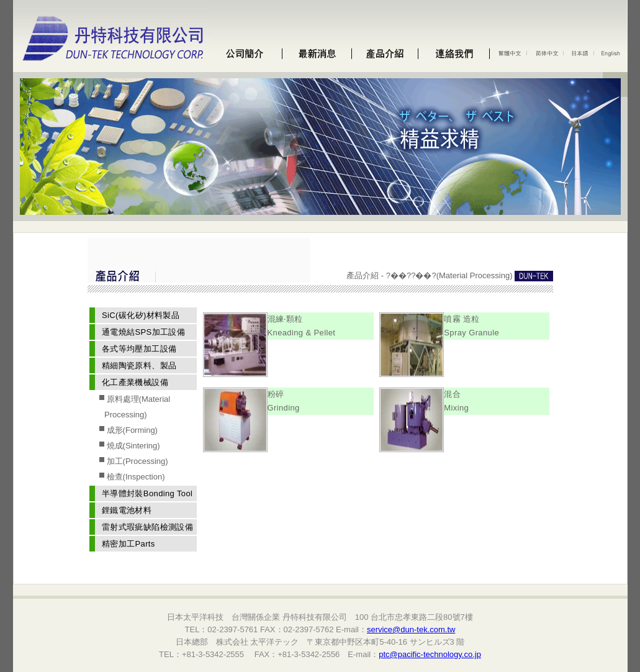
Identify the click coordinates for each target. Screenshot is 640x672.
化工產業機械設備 (135, 382)
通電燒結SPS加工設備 (143, 332)
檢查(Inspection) (135, 477)
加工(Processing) (136, 461)
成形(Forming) (131, 430)
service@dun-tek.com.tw (411, 629)
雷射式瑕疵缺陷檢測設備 (147, 527)
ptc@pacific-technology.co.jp (430, 654)
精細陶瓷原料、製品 (139, 366)
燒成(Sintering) (132, 446)
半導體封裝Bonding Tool (147, 493)
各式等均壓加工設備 (139, 349)
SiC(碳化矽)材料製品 (141, 315)
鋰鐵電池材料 (127, 510)
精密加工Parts (128, 544)
